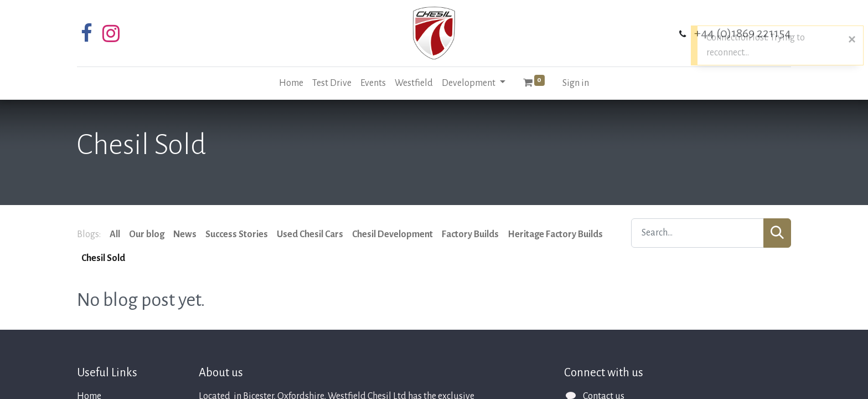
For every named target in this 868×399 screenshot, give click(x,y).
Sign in (576, 83)
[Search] (777, 233)
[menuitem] (291, 83)
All (115, 234)
